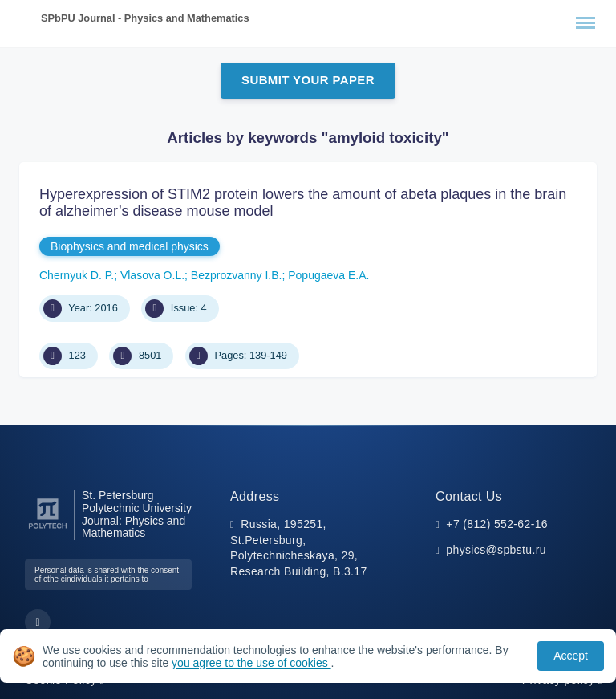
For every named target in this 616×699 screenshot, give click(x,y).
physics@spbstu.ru (496, 550)
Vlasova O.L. (152, 275)
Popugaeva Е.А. (328, 275)
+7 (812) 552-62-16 (497, 524)
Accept (571, 656)
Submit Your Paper (308, 80)
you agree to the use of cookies (251, 663)
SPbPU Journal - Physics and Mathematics (145, 18)
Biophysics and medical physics (130, 246)
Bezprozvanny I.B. (237, 275)
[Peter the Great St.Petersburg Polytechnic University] (48, 529)
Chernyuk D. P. (77, 275)
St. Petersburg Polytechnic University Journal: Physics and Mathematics (137, 514)
